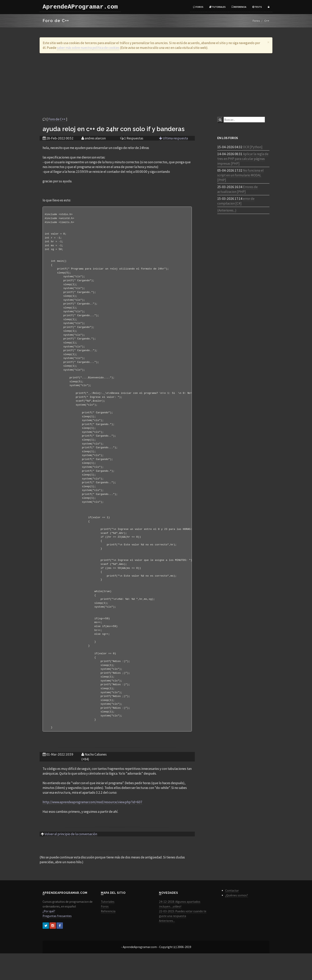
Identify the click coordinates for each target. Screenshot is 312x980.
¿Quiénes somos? (237, 922)
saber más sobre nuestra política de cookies (88, 48)
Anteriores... (167, 947)
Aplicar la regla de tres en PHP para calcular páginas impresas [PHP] (243, 159)
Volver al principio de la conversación (71, 861)
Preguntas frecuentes (57, 943)
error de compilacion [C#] (236, 201)
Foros (198, 7)
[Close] (268, 42)
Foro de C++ (57, 119)
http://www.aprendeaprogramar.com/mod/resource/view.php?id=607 (92, 829)
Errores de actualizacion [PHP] (237, 189)
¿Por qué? (49, 938)
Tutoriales (217, 7)
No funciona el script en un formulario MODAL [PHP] (240, 175)
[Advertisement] (156, 85)
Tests (257, 7)
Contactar (232, 917)
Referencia (239, 7)
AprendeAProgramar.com (80, 7)
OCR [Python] (253, 147)
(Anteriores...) (227, 210)
